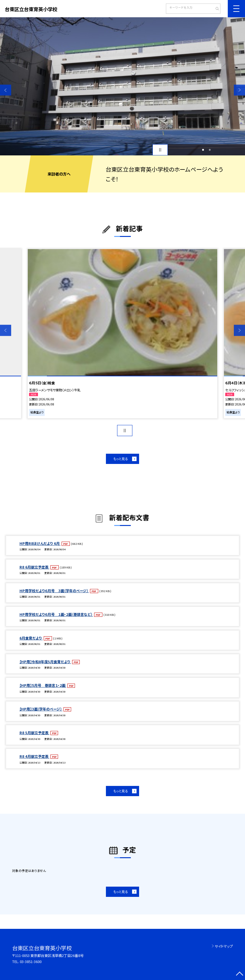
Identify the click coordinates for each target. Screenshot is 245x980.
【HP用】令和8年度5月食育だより (45, 662)
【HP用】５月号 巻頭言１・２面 (43, 685)
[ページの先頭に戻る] (239, 974)
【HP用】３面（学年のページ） (41, 709)
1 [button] (203, 150)
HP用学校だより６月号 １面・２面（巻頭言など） (56, 614)
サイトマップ (224, 946)
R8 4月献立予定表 (34, 756)
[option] (122, 86)
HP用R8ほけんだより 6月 (40, 543)
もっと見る (120, 459)
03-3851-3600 (31, 961)
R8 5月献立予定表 (34, 733)
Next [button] (239, 90)
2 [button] (210, 150)
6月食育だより (31, 638)
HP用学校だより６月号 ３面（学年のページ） (54, 591)
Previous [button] (6, 90)
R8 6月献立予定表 (34, 567)
